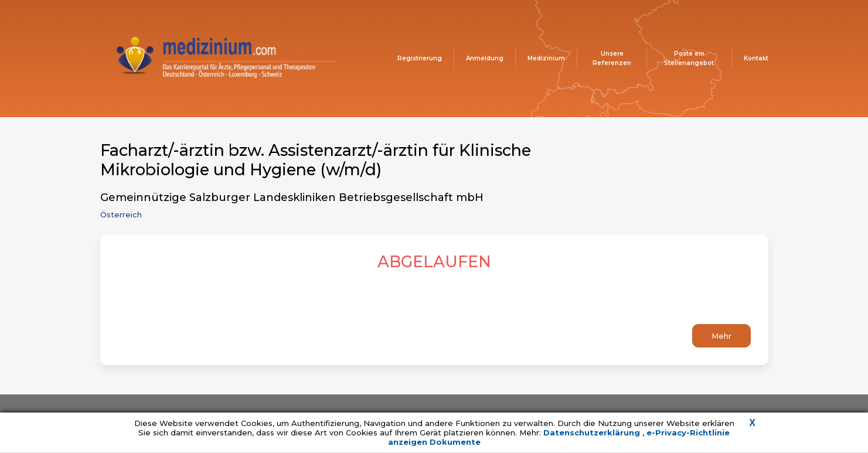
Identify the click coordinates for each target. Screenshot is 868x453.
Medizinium (546, 58)
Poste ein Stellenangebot (689, 58)
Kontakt (756, 58)
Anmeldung (485, 58)
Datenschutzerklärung (593, 432)
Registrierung (420, 58)
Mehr (721, 336)
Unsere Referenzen (612, 58)
